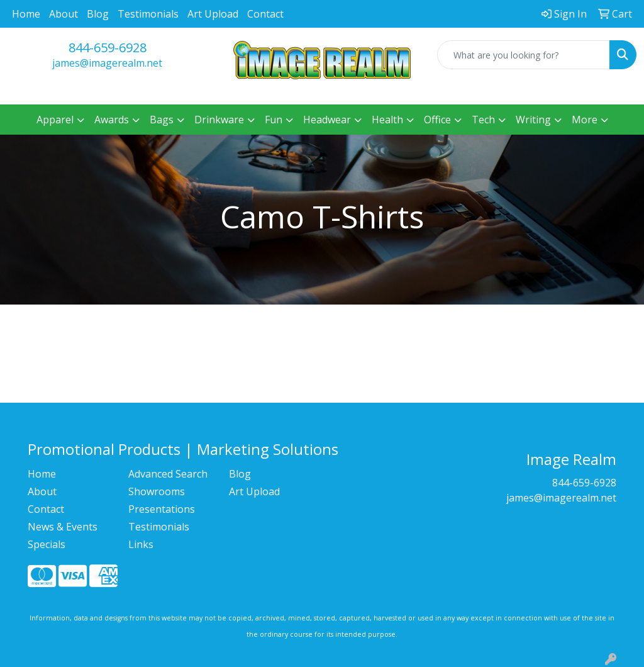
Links (141, 544)
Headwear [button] (327, 120)
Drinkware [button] (219, 120)
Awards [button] (112, 120)
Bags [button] (162, 120)
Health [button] (387, 120)
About (64, 14)
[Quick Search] (524, 55)
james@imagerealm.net (107, 63)
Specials (47, 544)
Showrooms (157, 491)
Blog (98, 14)
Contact (265, 14)
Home (26, 14)
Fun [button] (274, 120)
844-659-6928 (108, 48)
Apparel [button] (55, 120)
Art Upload (213, 14)
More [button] (585, 120)
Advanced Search (168, 474)
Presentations (162, 509)
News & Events (63, 527)
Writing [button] (533, 120)
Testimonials (148, 14)
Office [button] (437, 120)
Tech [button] (483, 120)
